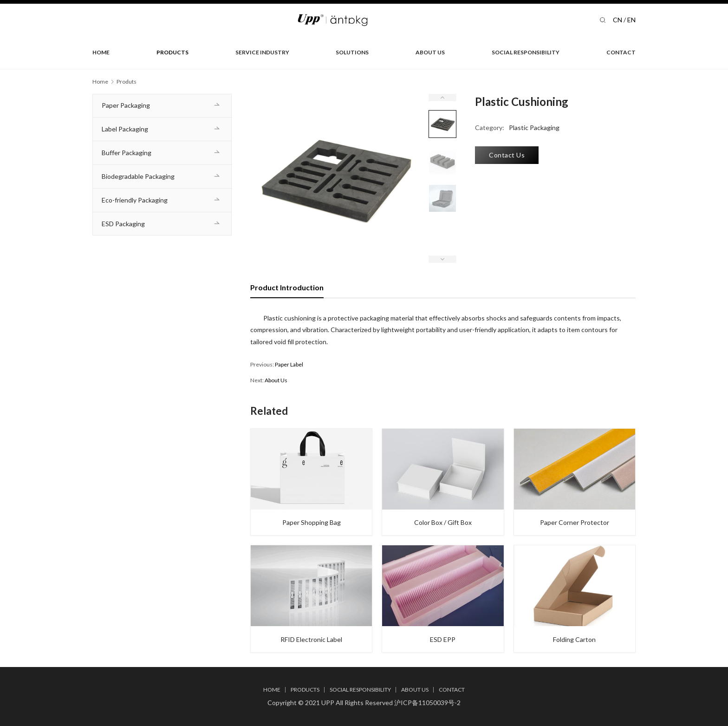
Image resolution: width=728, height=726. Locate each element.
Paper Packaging (126, 105)
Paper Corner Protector (575, 523)
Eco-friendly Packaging (135, 200)
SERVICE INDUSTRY (262, 52)
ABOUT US (430, 52)
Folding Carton (574, 640)
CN (617, 20)
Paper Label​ (289, 364)
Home (100, 82)
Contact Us (507, 155)
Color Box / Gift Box (443, 523)
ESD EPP (443, 640)
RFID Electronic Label (311, 640)
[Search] (603, 20)
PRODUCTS (172, 52)
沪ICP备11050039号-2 (427, 703)
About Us (276, 380)
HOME (101, 52)
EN (631, 20)
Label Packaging (125, 129)
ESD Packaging (123, 224)
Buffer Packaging (127, 153)
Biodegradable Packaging (138, 176)
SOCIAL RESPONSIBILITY (526, 52)
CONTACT (621, 52)
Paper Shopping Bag (312, 523)
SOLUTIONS (352, 52)
